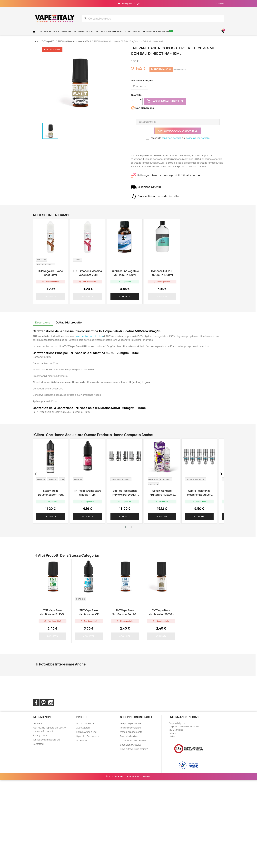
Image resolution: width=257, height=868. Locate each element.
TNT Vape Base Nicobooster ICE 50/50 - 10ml (89, 612)
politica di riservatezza (198, 138)
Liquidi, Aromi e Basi (108, 32)
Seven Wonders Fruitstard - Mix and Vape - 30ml (162, 493)
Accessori (132, 32)
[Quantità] (135, 101)
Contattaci (38, 744)
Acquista (50, 297)
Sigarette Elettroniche (55, 32)
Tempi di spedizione (130, 723)
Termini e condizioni (130, 728)
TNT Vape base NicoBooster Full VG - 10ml (52, 612)
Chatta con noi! (192, 175)
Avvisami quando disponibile (178, 131)
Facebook (36, 703)
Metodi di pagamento (131, 732)
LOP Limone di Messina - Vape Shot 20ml (88, 273)
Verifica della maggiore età (47, 740)
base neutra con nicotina (89, 336)
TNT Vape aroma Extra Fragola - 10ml (88, 493)
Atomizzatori (83, 32)
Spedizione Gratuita (130, 745)
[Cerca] (153, 19)
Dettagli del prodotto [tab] (69, 322)
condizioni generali (172, 138)
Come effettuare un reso (133, 740)
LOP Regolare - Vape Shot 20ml (50, 273)
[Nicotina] (140, 86)
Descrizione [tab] (43, 322)
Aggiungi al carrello (165, 101)
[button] (126, 527)
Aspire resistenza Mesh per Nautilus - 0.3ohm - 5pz (199, 493)
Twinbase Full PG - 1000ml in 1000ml (162, 273)
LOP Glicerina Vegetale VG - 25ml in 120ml (125, 273)
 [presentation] (36, 474)
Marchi (148, 32)
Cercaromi (165, 31)
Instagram (51, 703)
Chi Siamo (38, 723)
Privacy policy (40, 735)
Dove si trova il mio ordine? (134, 749)
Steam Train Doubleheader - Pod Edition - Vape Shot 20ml (50, 493)
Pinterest (43, 703)
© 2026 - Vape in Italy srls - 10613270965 (128, 760)
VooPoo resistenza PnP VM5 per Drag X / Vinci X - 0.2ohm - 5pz (125, 493)
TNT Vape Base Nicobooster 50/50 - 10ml (161, 612)
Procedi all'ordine (129, 736)
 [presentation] (221, 474)
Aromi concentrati (86, 723)
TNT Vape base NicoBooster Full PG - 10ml (125, 612)
